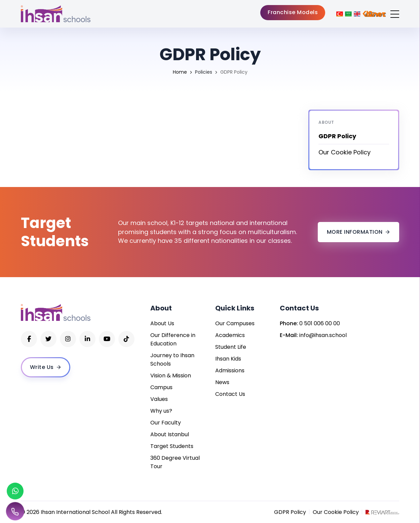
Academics (230, 335)
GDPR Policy (290, 512)
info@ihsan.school (323, 335)
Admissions (230, 370)
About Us (162, 323)
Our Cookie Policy (345, 152)
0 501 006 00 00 (320, 323)
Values (159, 399)
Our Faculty (166, 423)
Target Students (172, 446)
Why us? (161, 411)
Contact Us (230, 394)
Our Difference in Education (173, 339)
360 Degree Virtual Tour (175, 462)
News (222, 382)
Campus (161, 387)
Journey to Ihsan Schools (172, 360)
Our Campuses (235, 323)
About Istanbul (170, 434)
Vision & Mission (171, 376)
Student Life (231, 347)
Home (180, 72)
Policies (204, 72)
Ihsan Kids (228, 359)
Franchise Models (293, 12)
